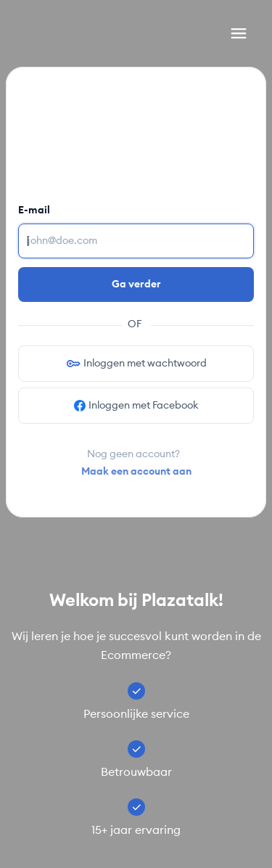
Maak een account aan (136, 472)
